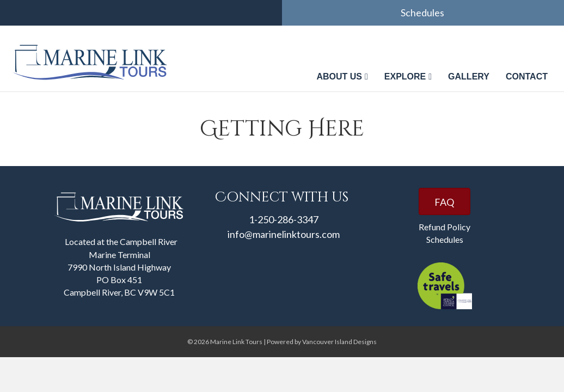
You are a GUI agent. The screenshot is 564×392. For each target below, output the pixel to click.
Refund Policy (445, 227)
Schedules (423, 13)
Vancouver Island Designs (339, 342)
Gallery (469, 76)
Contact (527, 76)
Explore (405, 76)
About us (339, 76)
